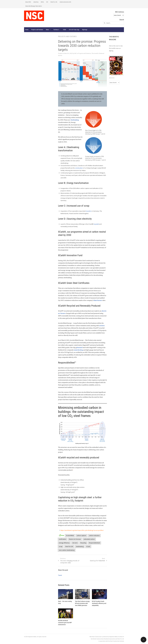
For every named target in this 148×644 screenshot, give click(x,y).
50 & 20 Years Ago (74, 30)
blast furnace (98, 300)
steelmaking (80, 546)
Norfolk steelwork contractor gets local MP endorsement (65, 623)
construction (79, 168)
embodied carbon (89, 539)
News (47, 30)
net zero (75, 543)
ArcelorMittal (70, 535)
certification (63, 539)
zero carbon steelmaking (67, 550)
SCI (47, 2)
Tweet (60, 575)
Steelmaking (75, 120)
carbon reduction (94, 535)
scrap (61, 546)
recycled (96, 224)
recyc (87, 211)
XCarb (88, 546)
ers (90, 211)
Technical (56, 30)
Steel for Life (54, 2)
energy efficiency (64, 543)
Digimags (85, 30)
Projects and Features (37, 30)
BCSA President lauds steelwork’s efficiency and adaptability (99, 603)
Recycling (83, 543)
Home (27, 30)
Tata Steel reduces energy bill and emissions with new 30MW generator (82, 603)
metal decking (78, 350)
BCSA (42, 2)
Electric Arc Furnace (75, 539)
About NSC (28, 2)
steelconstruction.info (65, 2)
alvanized (79, 348)
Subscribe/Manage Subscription (34, 6)
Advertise (36, 2)
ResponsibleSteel (94, 543)
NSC (76, 53)
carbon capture (81, 535)
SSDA (65, 30)
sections (102, 326)
